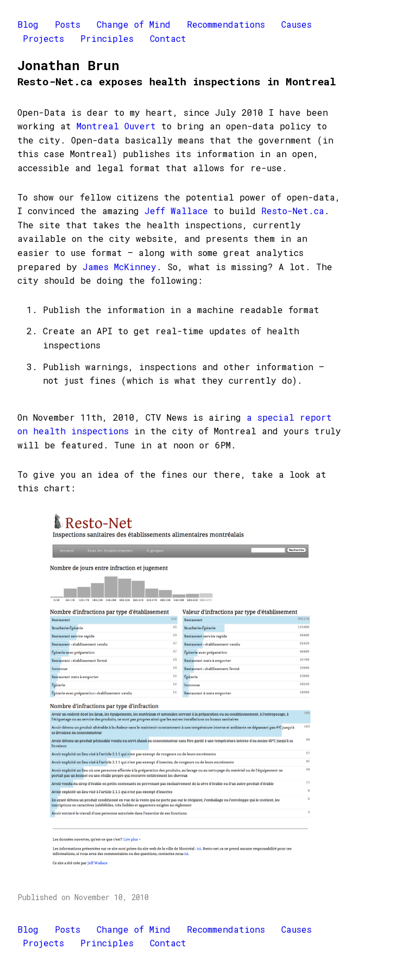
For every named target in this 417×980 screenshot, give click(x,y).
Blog (28, 24)
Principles (107, 38)
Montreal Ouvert (119, 126)
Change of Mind (134, 24)
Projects (43, 38)
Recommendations (226, 24)
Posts (68, 24)
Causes (296, 24)
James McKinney (119, 267)
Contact (168, 38)
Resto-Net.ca (293, 211)
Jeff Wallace (176, 211)
